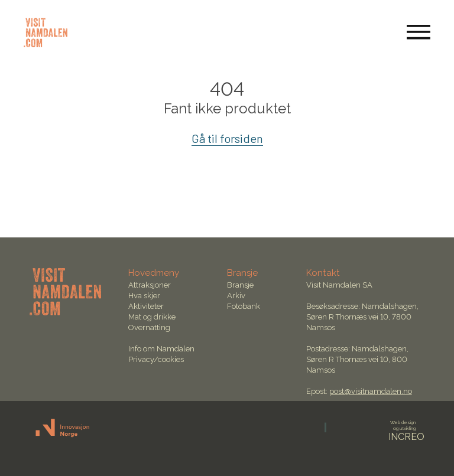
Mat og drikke (152, 317)
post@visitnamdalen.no (371, 391)
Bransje (240, 285)
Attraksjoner (150, 285)
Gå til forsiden (227, 138)
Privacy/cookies (156, 359)
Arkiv (236, 296)
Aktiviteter (146, 306)
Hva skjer (144, 296)
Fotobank (244, 306)
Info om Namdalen (161, 349)
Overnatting (149, 327)
